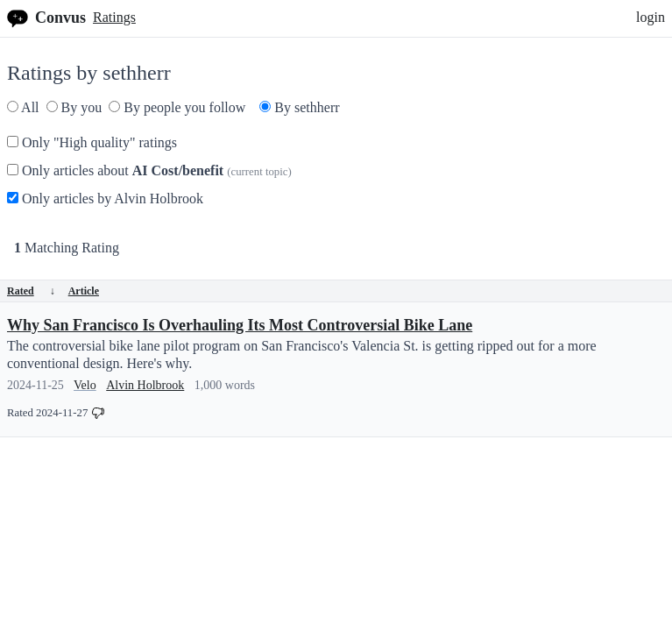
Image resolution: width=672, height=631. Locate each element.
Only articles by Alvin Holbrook (105, 199)
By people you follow (177, 107)
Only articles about (149, 170)
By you (74, 107)
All (23, 107)
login (651, 17)
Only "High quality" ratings (92, 142)
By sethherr (299, 107)
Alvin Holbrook (145, 385)
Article (84, 291)
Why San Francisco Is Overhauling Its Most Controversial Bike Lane (240, 325)
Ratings (114, 17)
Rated (31, 291)
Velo (85, 385)
